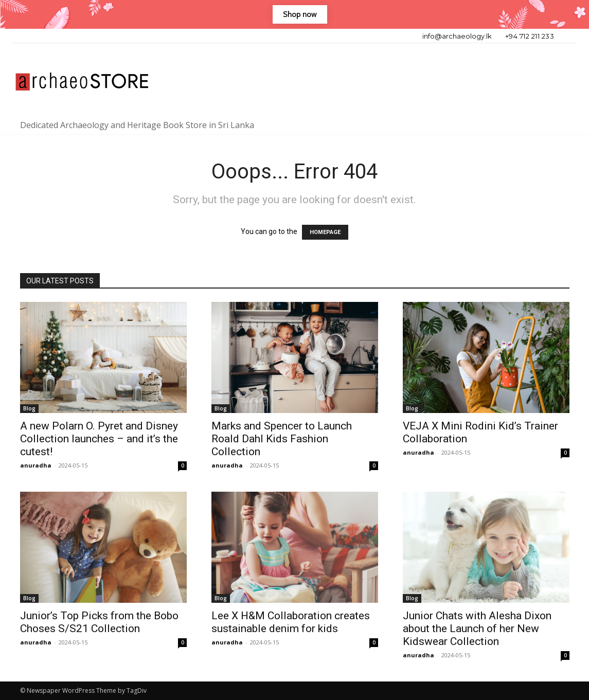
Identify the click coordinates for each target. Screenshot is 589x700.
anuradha (36, 465)
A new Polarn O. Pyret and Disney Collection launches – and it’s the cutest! (99, 439)
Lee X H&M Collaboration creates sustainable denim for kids (291, 622)
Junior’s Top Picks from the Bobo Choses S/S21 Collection (99, 622)
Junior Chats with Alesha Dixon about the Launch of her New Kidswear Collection (477, 629)
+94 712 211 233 (530, 36)
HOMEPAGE (325, 232)
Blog (29, 408)
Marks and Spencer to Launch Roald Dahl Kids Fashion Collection (282, 439)
